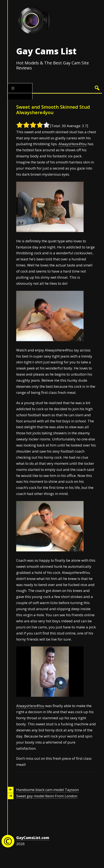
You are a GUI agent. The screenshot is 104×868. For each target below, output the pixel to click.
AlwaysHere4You (73, 144)
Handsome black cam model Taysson (47, 790)
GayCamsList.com (33, 838)
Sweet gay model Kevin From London (47, 796)
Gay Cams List (46, 51)
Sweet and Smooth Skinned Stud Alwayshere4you (53, 110)
